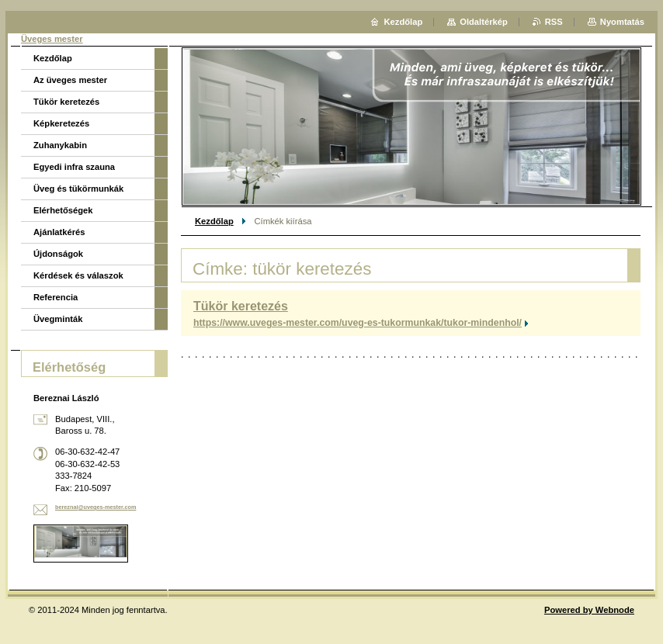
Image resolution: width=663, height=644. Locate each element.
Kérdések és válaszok (78, 275)
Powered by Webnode (589, 610)
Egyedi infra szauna (74, 167)
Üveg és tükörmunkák (78, 189)
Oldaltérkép (484, 22)
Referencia (56, 297)
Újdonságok (58, 254)
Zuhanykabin (60, 145)
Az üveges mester (70, 80)
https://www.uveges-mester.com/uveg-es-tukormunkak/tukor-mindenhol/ (358, 323)
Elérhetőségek (63, 210)
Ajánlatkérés (59, 232)
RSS (554, 22)
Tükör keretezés (241, 306)
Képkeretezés (61, 123)
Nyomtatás (622, 22)
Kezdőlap (214, 221)
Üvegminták (58, 319)
